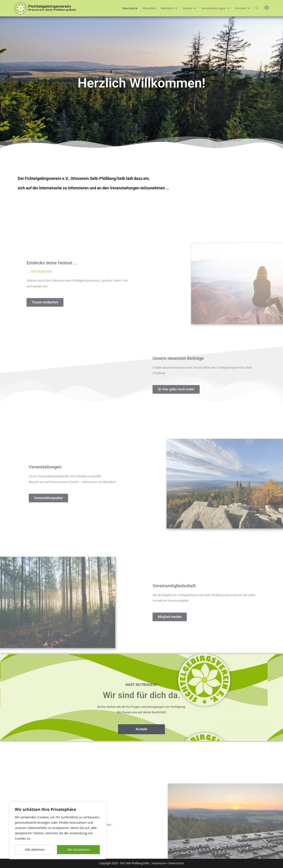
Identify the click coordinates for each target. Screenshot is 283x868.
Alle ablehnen (35, 850)
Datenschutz (176, 863)
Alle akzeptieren (78, 850)
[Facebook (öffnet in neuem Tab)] (267, 8)
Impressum (159, 863)
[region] (57, 831)
